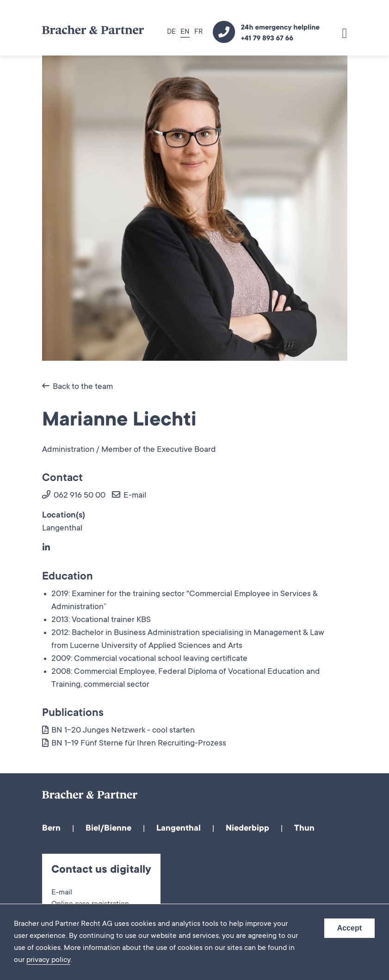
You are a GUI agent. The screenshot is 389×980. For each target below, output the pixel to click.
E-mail (129, 496)
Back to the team (77, 387)
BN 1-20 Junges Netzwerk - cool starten (118, 731)
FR (198, 32)
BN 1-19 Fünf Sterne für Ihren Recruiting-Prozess (134, 744)
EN (185, 32)
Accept (349, 928)
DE (171, 32)
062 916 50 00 (74, 496)
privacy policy (48, 960)
